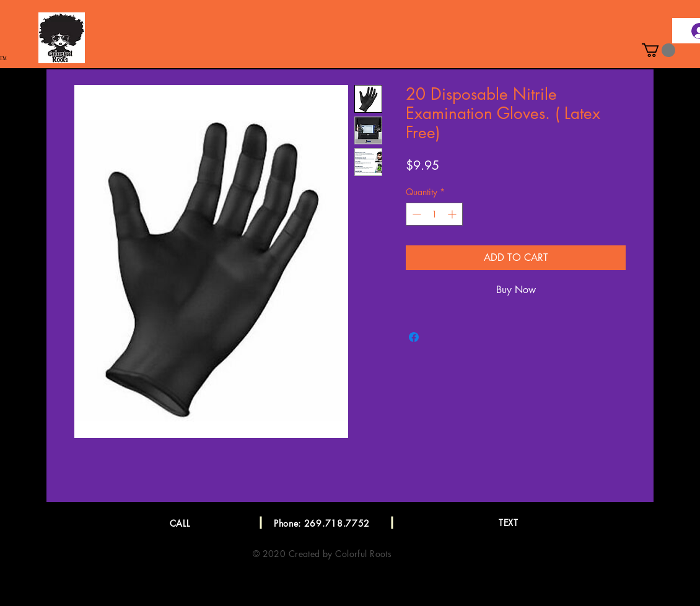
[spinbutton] (434, 214)
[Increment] (453, 214)
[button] (658, 50)
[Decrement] (415, 214)
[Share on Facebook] (414, 337)
